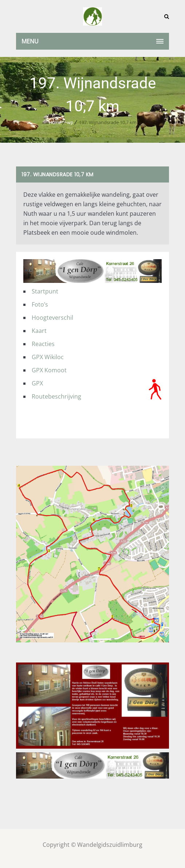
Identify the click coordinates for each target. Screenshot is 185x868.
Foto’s (40, 304)
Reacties (43, 344)
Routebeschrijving (56, 396)
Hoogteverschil (52, 318)
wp (70, 122)
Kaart (39, 331)
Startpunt (45, 291)
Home (55, 122)
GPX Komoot (49, 370)
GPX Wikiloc (48, 357)
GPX (37, 383)
